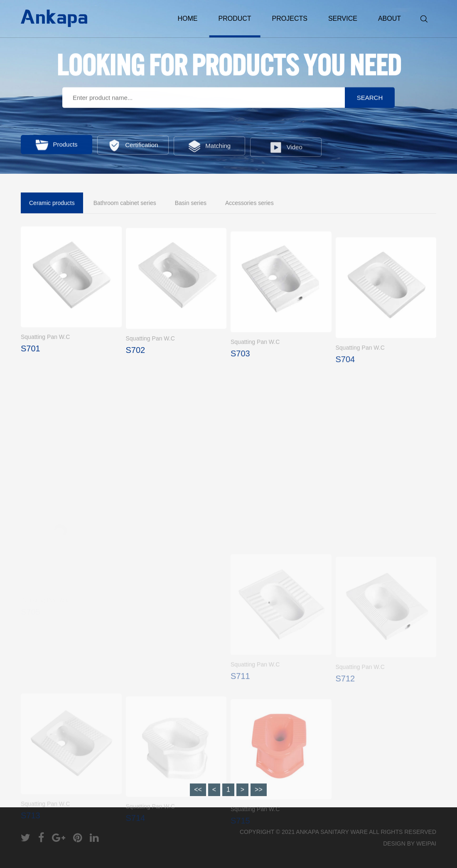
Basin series (191, 204)
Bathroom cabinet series (125, 204)
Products (56, 146)
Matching (209, 149)
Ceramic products (52, 204)
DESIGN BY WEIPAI (410, 843)
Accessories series (249, 204)
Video (286, 152)
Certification (133, 148)
